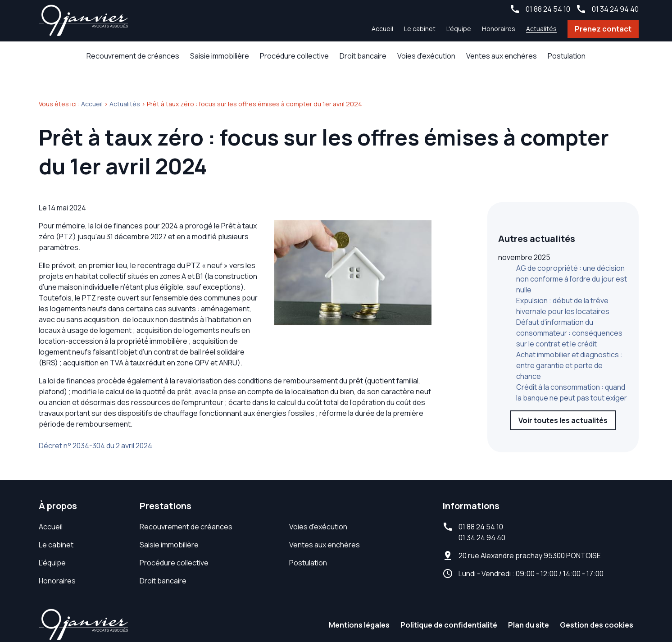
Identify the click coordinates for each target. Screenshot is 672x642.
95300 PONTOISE (530, 541)
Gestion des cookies (597, 610)
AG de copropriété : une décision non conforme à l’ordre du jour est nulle (572, 245)
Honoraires (499, 29)
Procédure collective (294, 56)
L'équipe (459, 29)
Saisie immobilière (220, 56)
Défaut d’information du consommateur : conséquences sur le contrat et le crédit (569, 299)
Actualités (541, 29)
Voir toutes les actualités (563, 387)
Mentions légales (359, 610)
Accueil (382, 29)
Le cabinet (420, 29)
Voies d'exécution (426, 56)
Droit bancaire (363, 56)
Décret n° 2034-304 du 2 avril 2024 (95, 431)
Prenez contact (603, 29)
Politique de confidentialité (449, 610)
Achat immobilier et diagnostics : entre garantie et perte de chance (569, 332)
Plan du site (529, 610)
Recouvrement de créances (133, 56)
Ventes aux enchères (502, 56)
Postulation (567, 56)
